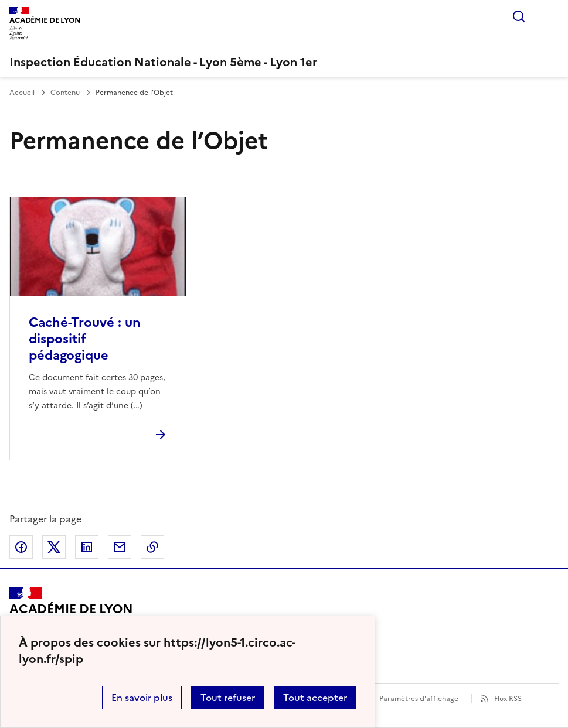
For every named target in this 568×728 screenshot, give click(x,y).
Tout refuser (228, 698)
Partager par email (120, 547)
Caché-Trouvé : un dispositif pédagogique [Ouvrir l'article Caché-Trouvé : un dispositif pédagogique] (85, 339)
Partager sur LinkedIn (87, 547)
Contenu (65, 93)
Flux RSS (508, 699)
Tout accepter (315, 698)
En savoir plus (142, 698)
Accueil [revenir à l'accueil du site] (22, 93)
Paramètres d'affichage (419, 699)
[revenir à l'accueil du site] (284, 62)
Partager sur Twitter (54, 547)
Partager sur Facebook (21, 547)
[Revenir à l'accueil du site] (71, 614)
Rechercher (519, 16)
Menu (552, 16)
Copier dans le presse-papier (152, 547)
